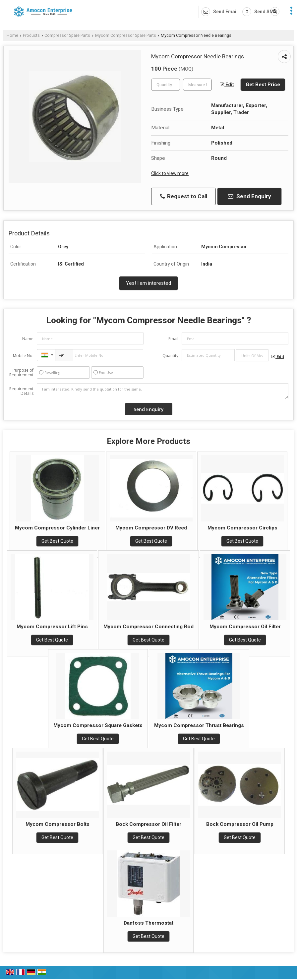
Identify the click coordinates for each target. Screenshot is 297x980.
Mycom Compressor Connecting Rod (148, 627)
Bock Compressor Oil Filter (148, 824)
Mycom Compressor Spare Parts (126, 35)
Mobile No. (23, 356)
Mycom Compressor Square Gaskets (98, 725)
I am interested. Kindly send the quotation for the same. (163, 391)
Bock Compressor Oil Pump (240, 824)
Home (12, 35)
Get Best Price (263, 85)
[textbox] (197, 85)
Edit (227, 85)
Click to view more (170, 173)
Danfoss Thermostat (148, 923)
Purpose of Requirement (21, 373)
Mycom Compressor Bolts (58, 824)
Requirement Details (21, 391)
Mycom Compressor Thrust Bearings (199, 725)
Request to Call (184, 196)
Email (173, 339)
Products (31, 35)
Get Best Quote (57, 541)
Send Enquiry (249, 196)
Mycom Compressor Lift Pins (52, 627)
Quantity (170, 356)
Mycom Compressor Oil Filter (245, 627)
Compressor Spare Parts (67, 35)
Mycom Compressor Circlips (242, 528)
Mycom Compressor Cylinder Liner (57, 528)
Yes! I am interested (148, 283)
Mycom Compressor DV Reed (151, 528)
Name (28, 339)
